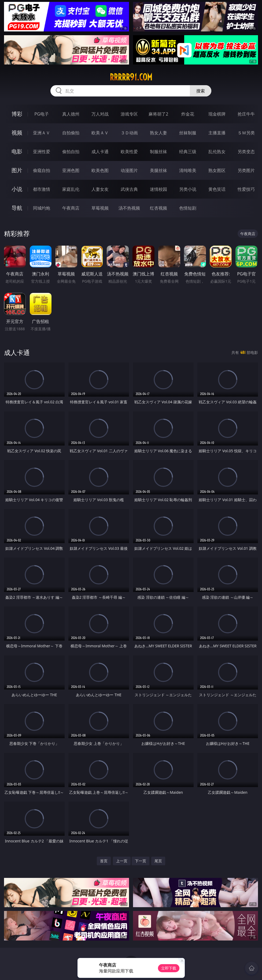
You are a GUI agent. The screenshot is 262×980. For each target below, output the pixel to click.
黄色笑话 (217, 189)
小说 (17, 189)
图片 (17, 170)
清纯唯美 (188, 170)
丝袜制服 (188, 133)
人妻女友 (100, 189)
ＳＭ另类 (246, 133)
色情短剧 (188, 208)
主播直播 (217, 133)
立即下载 (169, 968)
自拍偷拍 (71, 133)
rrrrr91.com (131, 77)
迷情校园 (158, 189)
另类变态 (246, 152)
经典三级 (188, 152)
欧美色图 (100, 170)
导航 (17, 208)
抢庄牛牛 (246, 114)
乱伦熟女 (217, 152)
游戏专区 (129, 114)
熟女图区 (217, 170)
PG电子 (41, 114)
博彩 (17, 114)
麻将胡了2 (158, 114)
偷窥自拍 (42, 170)
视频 (17, 133)
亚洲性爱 (42, 152)
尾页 (158, 861)
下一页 (141, 861)
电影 (17, 151)
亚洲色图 (71, 170)
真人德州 (71, 114)
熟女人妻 (158, 133)
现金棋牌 (217, 114)
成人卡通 (100, 152)
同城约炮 (42, 208)
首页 (104, 861)
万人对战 (100, 114)
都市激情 (42, 189)
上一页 (122, 861)
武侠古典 (129, 189)
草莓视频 (100, 208)
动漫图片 (129, 170)
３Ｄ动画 (129, 133)
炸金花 (188, 114)
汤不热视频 (129, 208)
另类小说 (188, 189)
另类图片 (246, 170)
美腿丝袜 (158, 170)
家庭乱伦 (71, 189)
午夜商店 (71, 208)
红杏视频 (158, 208)
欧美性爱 (129, 152)
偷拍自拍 (71, 152)
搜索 (201, 91)
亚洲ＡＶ (42, 133)
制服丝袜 (158, 152)
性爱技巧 (246, 189)
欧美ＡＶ (100, 133)
